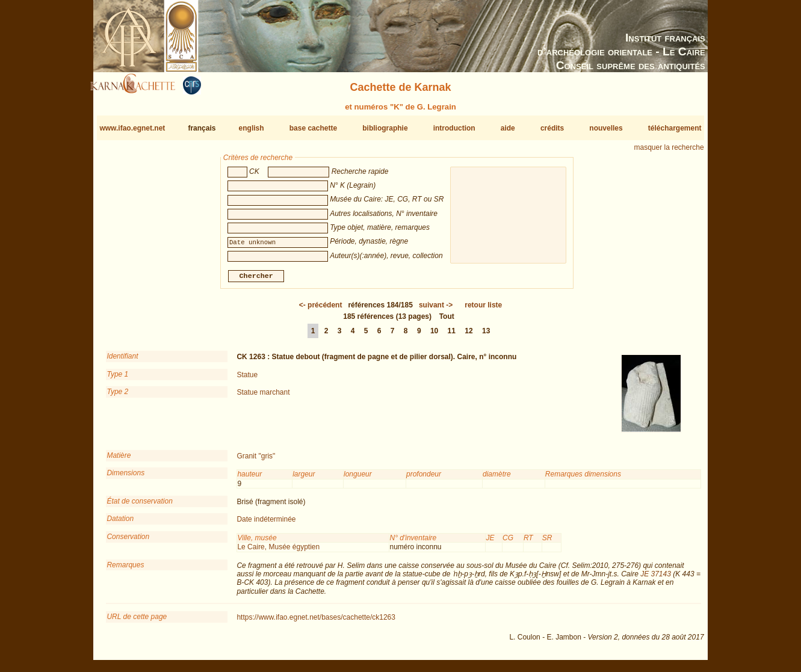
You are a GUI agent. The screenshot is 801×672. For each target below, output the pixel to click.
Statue (247, 380)
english (252, 128)
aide (508, 128)
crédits (552, 128)
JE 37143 (656, 579)
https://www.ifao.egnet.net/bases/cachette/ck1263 (316, 622)
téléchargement (675, 128)
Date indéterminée (266, 524)
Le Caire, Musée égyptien (278, 552)
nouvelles (606, 128)
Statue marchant (263, 397)
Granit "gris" (256, 461)
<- (321, 310)
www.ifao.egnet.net (132, 128)
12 (469, 336)
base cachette (313, 128)
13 (486, 336)
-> (436, 310)
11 (452, 336)
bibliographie (385, 128)
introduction (454, 128)
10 (434, 336)
